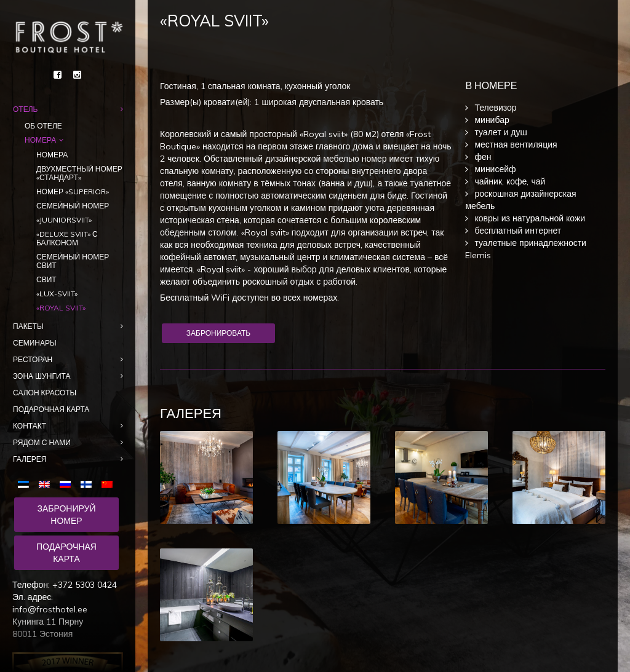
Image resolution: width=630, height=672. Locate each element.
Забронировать (218, 333)
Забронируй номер (66, 515)
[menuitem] (26, 483)
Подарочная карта (66, 553)
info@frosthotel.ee (50, 609)
